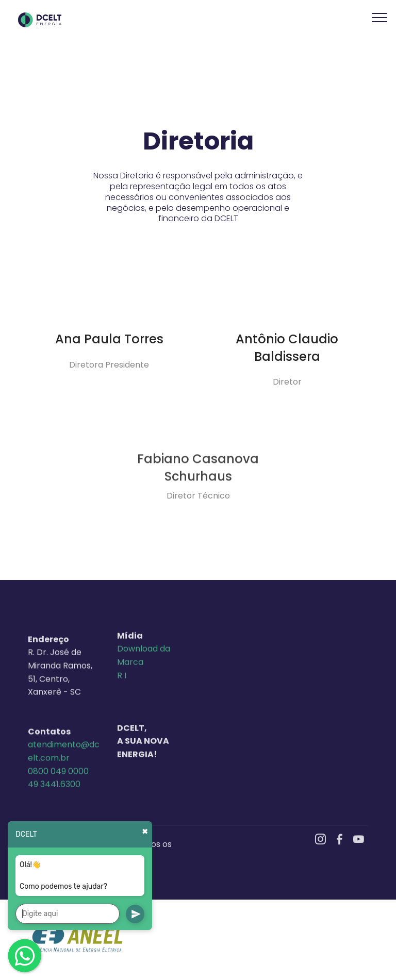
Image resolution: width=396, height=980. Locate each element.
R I (122, 726)
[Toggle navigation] (380, 17)
